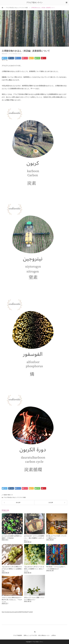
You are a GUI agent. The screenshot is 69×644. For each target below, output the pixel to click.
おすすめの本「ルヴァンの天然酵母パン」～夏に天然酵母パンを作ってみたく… (34, 538)
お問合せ (54, 635)
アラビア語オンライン (34, 3)
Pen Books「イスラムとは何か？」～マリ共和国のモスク (56, 568)
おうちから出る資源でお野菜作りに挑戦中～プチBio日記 (12, 537)
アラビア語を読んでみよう (12, 8)
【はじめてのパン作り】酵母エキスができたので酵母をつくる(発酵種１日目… (12, 569)
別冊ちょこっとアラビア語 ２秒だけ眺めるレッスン (37, 635)
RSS (35, 632)
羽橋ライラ (10, 495)
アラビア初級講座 (18, 635)
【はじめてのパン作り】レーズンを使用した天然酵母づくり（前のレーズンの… (34, 569)
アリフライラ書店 (24, 8)
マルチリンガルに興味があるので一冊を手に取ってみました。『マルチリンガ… (12, 600)
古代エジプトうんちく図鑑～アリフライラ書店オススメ (34, 599)
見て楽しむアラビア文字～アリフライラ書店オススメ (56, 537)
